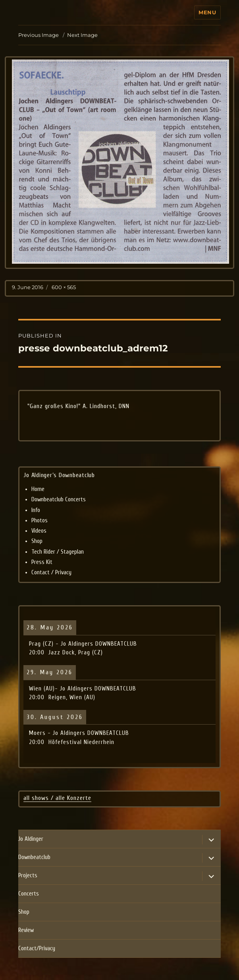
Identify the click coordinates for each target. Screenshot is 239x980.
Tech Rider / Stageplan (58, 552)
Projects (28, 875)
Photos (40, 521)
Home (38, 489)
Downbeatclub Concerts (59, 500)
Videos (39, 531)
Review (26, 930)
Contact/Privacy (37, 948)
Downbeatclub (34, 857)
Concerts (29, 894)
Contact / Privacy (51, 572)
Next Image (82, 35)
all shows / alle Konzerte (57, 798)
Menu (207, 12)
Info (36, 510)
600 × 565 (64, 287)
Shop (37, 541)
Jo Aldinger (31, 839)
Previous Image (39, 35)
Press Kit (42, 562)
